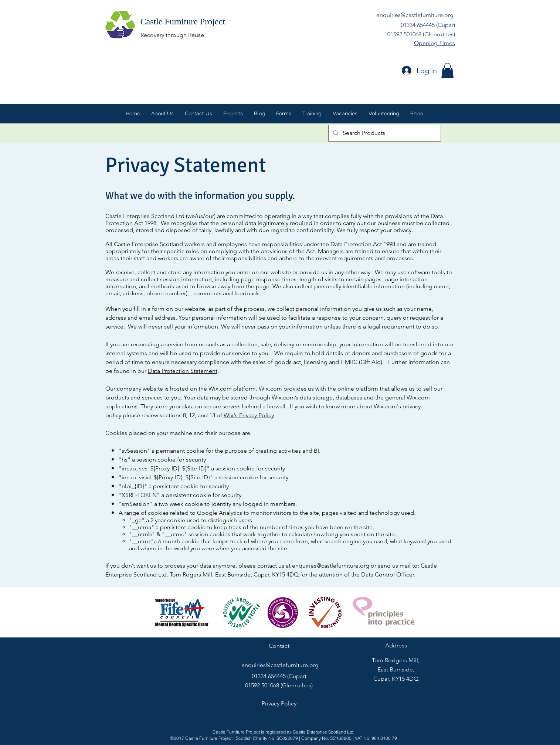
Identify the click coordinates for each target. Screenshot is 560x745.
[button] (447, 71)
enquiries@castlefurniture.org (415, 15)
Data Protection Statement (183, 371)
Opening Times (435, 43)
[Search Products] (384, 133)
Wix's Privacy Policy (249, 415)
